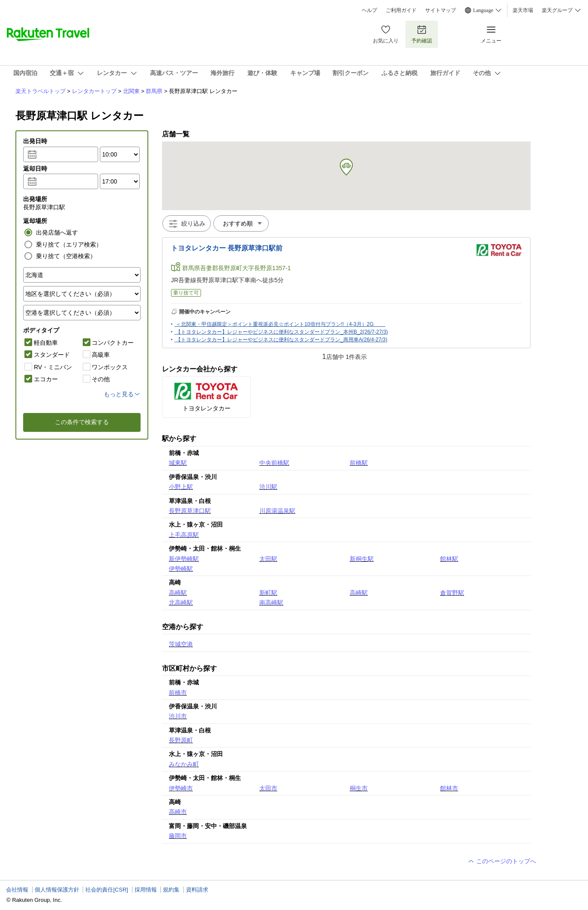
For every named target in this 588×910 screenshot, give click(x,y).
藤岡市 (178, 836)
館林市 (449, 788)
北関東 (131, 91)
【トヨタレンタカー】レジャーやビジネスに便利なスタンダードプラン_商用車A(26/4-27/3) (281, 340)
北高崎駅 (181, 603)
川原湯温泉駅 (277, 511)
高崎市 (178, 812)
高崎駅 (178, 593)
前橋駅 (359, 463)
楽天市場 (523, 10)
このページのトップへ (502, 861)
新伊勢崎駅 (184, 559)
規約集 (171, 890)
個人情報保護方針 (57, 890)
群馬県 (154, 91)
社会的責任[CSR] (107, 890)
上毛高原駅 (184, 535)
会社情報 (17, 890)
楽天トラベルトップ (40, 91)
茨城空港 (181, 644)
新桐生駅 (362, 559)
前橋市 (178, 693)
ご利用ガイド (401, 10)
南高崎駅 (271, 603)
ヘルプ (369, 10)
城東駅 (178, 463)
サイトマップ (441, 10)
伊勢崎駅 (181, 569)
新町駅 (268, 593)
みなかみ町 (184, 764)
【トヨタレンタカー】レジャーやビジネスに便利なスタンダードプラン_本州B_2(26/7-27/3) (282, 332)
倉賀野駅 (452, 593)
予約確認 (422, 34)
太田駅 (268, 559)
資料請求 (197, 890)
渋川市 (178, 716)
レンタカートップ (94, 91)
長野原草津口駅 (190, 511)
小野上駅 (181, 487)
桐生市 (359, 788)
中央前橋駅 (274, 463)
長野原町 (181, 740)
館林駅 (449, 559)
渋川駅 (268, 487)
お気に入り (386, 34)
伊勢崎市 (181, 788)
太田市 (268, 788)
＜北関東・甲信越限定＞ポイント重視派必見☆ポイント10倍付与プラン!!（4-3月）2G (280, 324)
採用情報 (146, 890)
